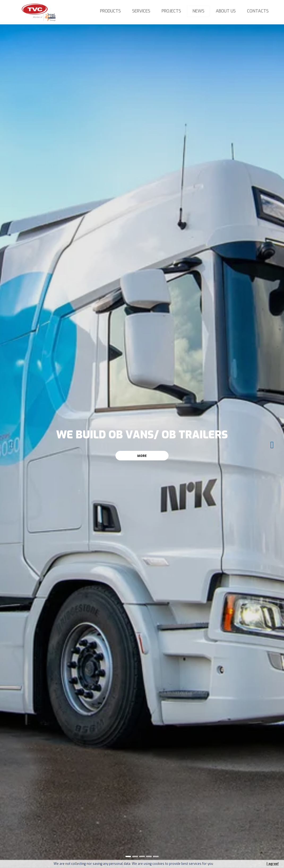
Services (141, 11)
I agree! (273, 864)
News (198, 11)
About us (226, 11)
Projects (171, 11)
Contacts (258, 11)
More (142, 456)
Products (110, 11)
